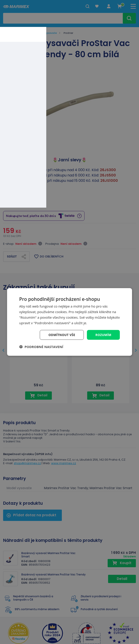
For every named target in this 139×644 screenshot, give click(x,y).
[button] (41, 347)
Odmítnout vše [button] (61, 335)
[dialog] (69, 322)
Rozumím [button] (103, 335)
